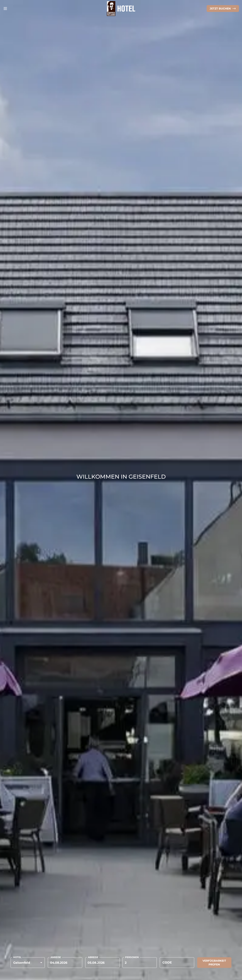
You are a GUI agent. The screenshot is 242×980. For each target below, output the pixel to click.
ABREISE (93, 957)
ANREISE (56, 957)
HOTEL (17, 957)
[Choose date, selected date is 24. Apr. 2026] (102, 963)
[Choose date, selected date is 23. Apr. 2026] (65, 963)
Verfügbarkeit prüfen (214, 963)
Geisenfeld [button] (22, 963)
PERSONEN (132, 957)
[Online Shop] (223, 9)
